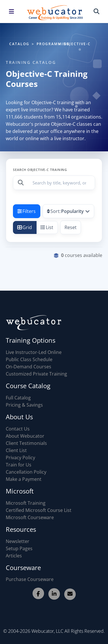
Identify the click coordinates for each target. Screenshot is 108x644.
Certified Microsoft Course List (39, 510)
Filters (26, 211)
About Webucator (25, 436)
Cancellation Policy (26, 472)
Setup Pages (19, 548)
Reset (71, 227)
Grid (25, 227)
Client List (16, 450)
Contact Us (18, 429)
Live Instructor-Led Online (34, 352)
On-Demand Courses (29, 367)
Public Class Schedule (29, 359)
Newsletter (18, 541)
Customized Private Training (36, 374)
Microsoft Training (26, 503)
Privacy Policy (20, 458)
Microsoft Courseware (30, 517)
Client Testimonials (26, 443)
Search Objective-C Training (40, 170)
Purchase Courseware (30, 579)
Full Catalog (18, 398)
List (47, 227)
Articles (14, 556)
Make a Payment (24, 479)
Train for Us (19, 465)
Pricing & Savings (24, 405)
